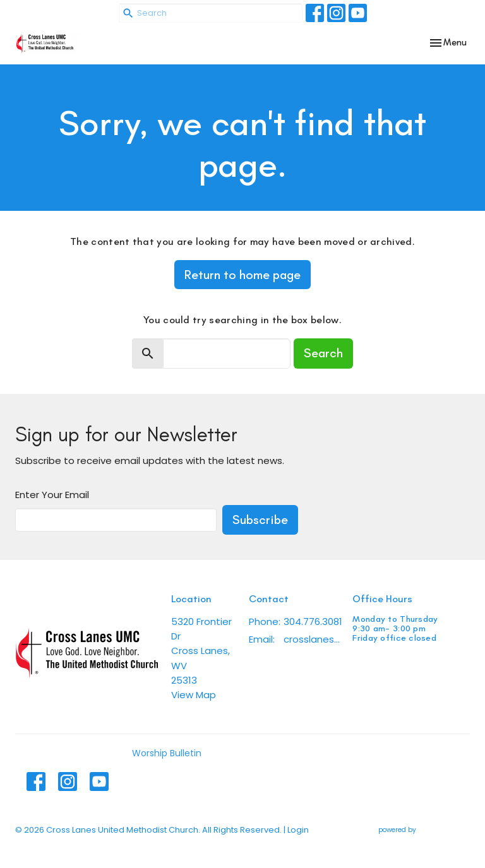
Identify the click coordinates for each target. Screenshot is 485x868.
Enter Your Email (52, 495)
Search (323, 353)
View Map (194, 695)
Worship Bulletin (167, 753)
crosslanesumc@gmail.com (312, 639)
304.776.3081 (313, 621)
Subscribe (260, 520)
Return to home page (242, 275)
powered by (424, 830)
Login (298, 830)
